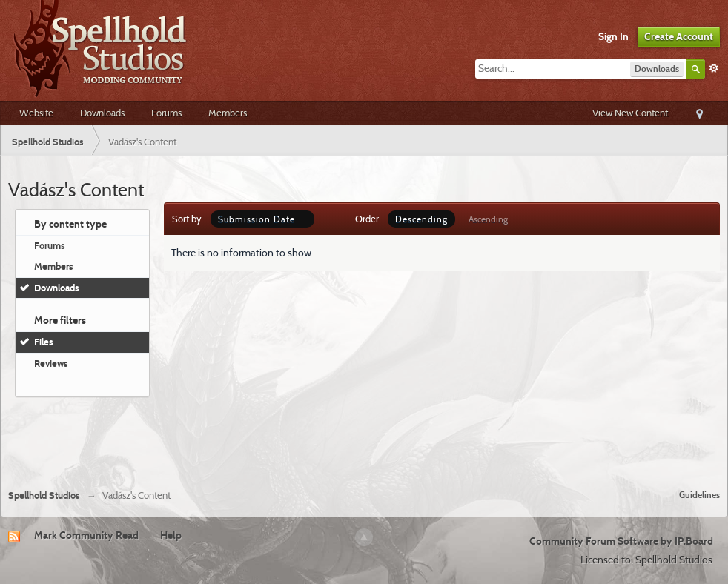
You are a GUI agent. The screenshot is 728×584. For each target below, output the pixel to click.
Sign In (613, 36)
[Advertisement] (364, 437)
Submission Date (262, 219)
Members (228, 113)
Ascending (488, 219)
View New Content (630, 113)
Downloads (102, 113)
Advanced (714, 68)
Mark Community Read (86, 535)
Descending (421, 219)
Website (36, 113)
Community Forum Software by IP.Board (621, 541)
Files (44, 342)
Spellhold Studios (44, 495)
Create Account (679, 36)
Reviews (51, 363)
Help (171, 535)
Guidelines (699, 495)
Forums (166, 113)
